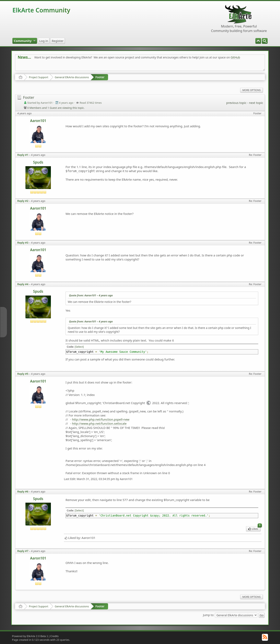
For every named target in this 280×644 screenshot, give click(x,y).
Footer (100, 77)
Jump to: (208, 615)
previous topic (236, 103)
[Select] (79, 347)
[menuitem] (265, 41)
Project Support (39, 77)
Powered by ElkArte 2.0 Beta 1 (30, 636)
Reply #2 (23, 201)
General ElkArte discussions (72, 77)
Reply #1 (23, 155)
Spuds (38, 162)
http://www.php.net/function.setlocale (99, 423)
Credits (54, 636)
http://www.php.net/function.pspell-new (101, 419)
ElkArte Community (41, 10)
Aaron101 (38, 121)
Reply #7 (23, 551)
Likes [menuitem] (254, 528)
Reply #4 (23, 284)
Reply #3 (23, 243)
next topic (256, 103)
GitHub (235, 57)
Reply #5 (23, 374)
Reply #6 (23, 491)
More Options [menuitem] (252, 90)
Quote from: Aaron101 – (91, 295)
